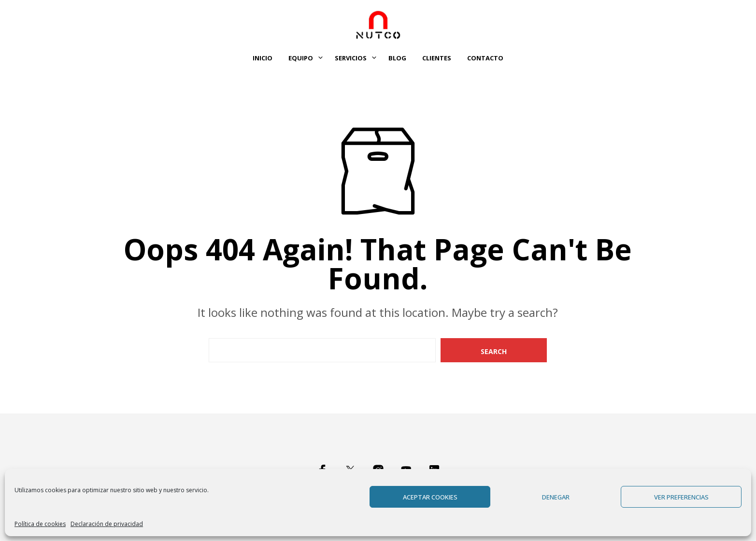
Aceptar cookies (430, 497)
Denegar (556, 497)
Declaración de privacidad (107, 524)
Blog (397, 58)
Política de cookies (40, 524)
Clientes (437, 58)
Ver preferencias (681, 497)
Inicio (263, 58)
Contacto (485, 58)
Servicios (351, 58)
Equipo (301, 58)
